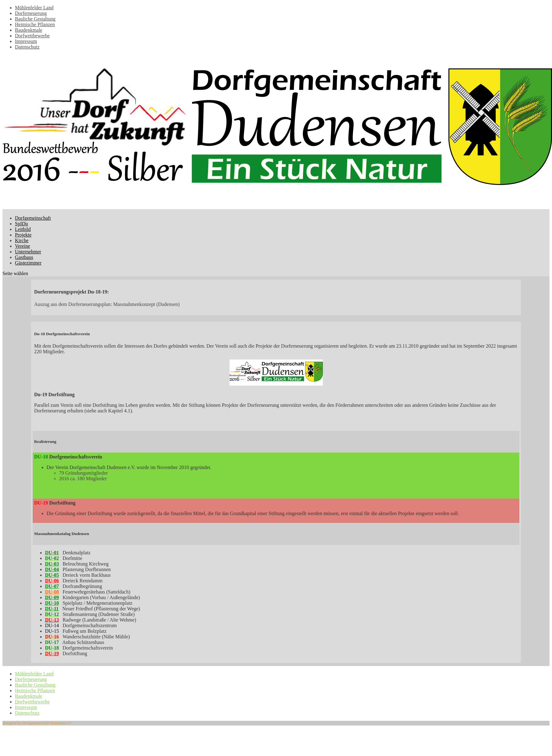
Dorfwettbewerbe (32, 36)
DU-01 (52, 553)
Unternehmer (28, 252)
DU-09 (52, 597)
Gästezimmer (28, 263)
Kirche (22, 240)
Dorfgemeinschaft (33, 218)
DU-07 (52, 586)
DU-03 (52, 564)
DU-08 (52, 592)
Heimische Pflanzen (35, 24)
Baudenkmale (29, 30)
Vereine (23, 246)
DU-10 (52, 603)
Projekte (23, 235)
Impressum (26, 41)
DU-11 (52, 609)
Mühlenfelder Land (34, 8)
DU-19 (52, 653)
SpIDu (21, 224)
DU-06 (52, 581)
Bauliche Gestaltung (35, 19)
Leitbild (23, 229)
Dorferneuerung (31, 13)
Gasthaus (24, 257)
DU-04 (52, 569)
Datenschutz (27, 47)
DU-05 (52, 575)
